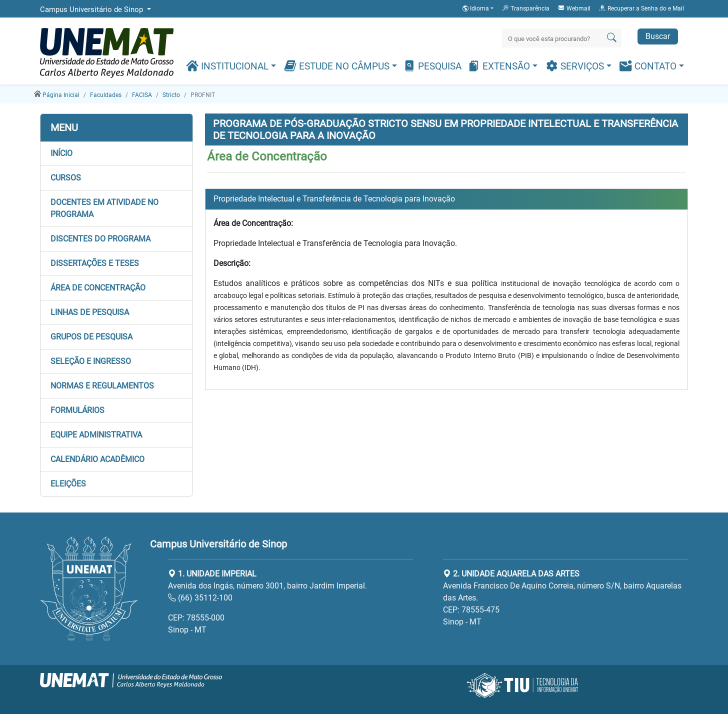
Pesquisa (432, 66)
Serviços (576, 66)
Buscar (658, 36)
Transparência (525, 8)
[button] (116, 153)
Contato (649, 66)
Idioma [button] (476, 8)
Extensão (500, 66)
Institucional (228, 66)
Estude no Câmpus (338, 66)
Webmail (574, 8)
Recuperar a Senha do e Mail (641, 8)
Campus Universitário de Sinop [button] (92, 9)
